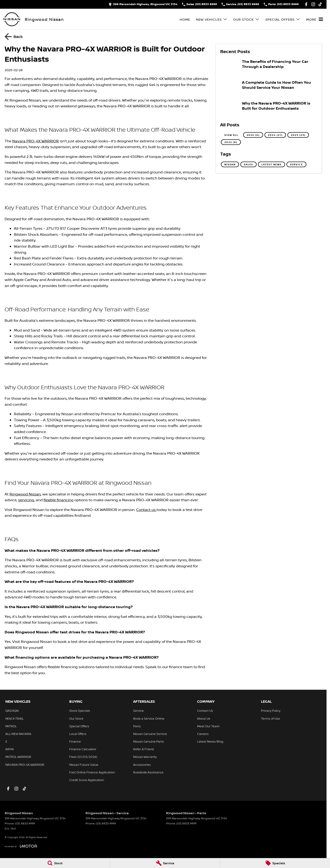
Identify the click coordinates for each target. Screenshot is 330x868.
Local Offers (78, 734)
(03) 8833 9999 (25, 823)
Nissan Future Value (84, 765)
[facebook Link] (306, 4)
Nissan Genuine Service (150, 734)
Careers (203, 734)
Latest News (272, 164)
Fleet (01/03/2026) (83, 757)
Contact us (146, 510)
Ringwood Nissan (25, 494)
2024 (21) (275, 135)
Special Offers (79, 726)
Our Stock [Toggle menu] (246, 19)
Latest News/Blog (210, 741)
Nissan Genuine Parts (149, 741)
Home (185, 19)
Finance (75, 741)
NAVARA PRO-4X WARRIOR (25, 765)
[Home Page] (12, 19)
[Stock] (55, 863)
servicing (26, 500)
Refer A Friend (143, 749)
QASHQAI (12, 711)
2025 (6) (253, 135)
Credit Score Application (87, 780)
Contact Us (205, 711)
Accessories (142, 765)
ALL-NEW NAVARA (18, 734)
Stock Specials (80, 711)
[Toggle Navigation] (315, 19)
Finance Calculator (83, 749)
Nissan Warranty (145, 757)
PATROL (11, 726)
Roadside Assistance (148, 772)
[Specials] (275, 863)
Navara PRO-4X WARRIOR (36, 141)
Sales (248, 164)
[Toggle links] (21, 846)
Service (296, 164)
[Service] (165, 863)
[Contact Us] (143, 4)
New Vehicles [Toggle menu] (212, 19)
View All (231, 135)
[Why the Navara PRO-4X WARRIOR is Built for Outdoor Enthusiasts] (269, 109)
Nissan (230, 164)
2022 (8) (231, 142)
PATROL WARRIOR (18, 757)
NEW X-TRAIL (14, 718)
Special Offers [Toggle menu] (283, 19)
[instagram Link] (313, 4)
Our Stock (76, 718)
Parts (137, 726)
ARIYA (10, 749)
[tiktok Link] (320, 4)
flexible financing (58, 500)
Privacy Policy (271, 711)
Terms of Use (270, 718)
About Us (204, 718)
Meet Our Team (208, 726)
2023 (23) (298, 135)
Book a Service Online (149, 718)
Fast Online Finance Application (92, 772)
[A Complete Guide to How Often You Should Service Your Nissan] (269, 88)
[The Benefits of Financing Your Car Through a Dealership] (269, 67)
